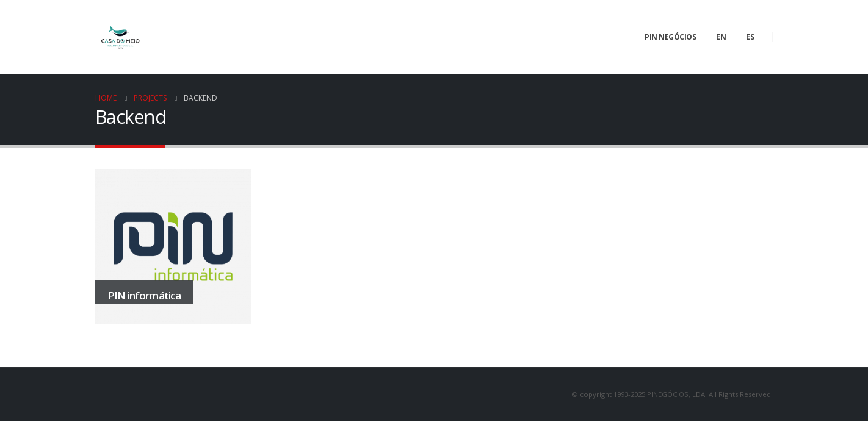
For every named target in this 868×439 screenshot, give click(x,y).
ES (750, 37)
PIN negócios (670, 37)
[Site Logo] (120, 37)
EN (721, 37)
